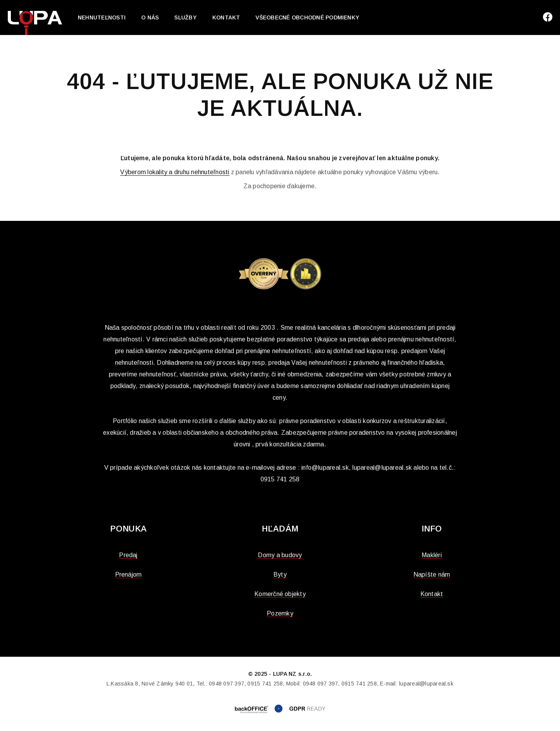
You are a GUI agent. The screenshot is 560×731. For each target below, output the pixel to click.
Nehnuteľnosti (102, 17)
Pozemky (280, 613)
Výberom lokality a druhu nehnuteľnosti (175, 172)
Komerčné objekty (280, 594)
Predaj (128, 555)
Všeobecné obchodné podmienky (307, 17)
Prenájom (129, 574)
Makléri (432, 555)
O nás (150, 17)
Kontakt (226, 17)
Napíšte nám (432, 574)
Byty (280, 574)
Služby (185, 17)
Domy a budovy (280, 555)
